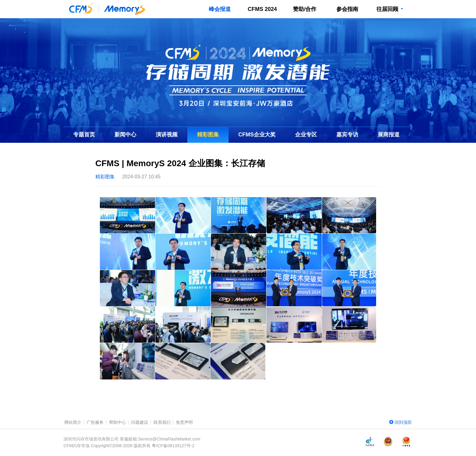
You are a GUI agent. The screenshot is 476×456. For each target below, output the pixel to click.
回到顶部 (400, 422)
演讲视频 (167, 135)
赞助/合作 (305, 9)
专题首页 (84, 135)
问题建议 (140, 422)
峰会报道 (220, 9)
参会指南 (347, 9)
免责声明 (184, 422)
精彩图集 (208, 135)
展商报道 (389, 135)
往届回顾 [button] (390, 9)
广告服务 (95, 422)
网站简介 (73, 422)
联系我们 (162, 422)
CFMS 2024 (262, 9)
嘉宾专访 (347, 135)
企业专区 (306, 135)
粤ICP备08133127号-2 (173, 446)
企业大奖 (257, 135)
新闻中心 (125, 135)
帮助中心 (117, 422)
